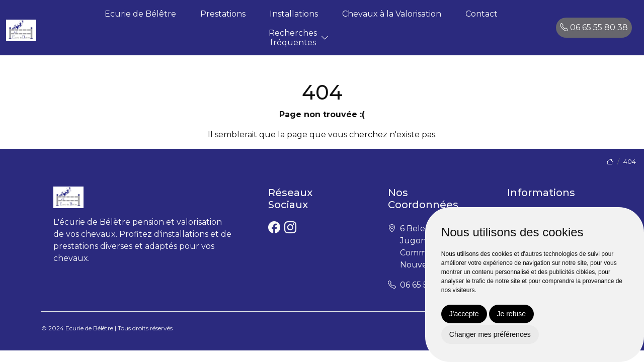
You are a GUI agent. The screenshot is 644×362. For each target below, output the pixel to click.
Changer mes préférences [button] (490, 334)
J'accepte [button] (464, 314)
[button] (325, 38)
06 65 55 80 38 (594, 27)
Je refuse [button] (512, 314)
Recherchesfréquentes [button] (293, 38)
